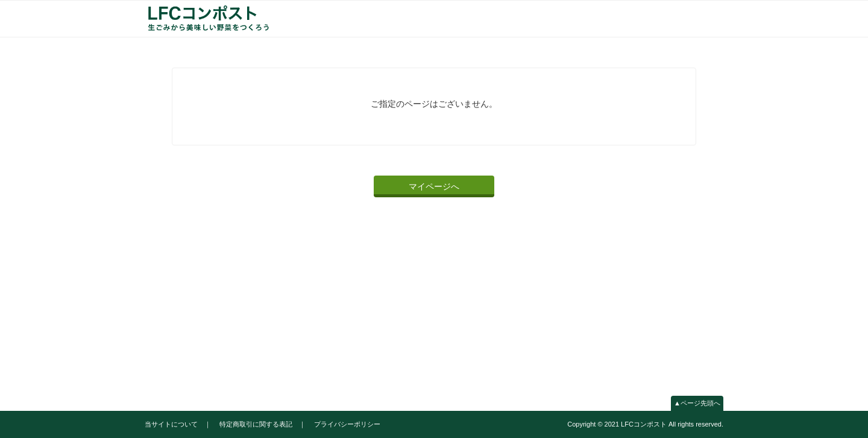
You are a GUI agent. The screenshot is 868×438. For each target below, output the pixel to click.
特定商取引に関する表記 (256, 424)
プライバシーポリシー (347, 424)
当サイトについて (171, 424)
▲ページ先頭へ (697, 403)
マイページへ (434, 186)
